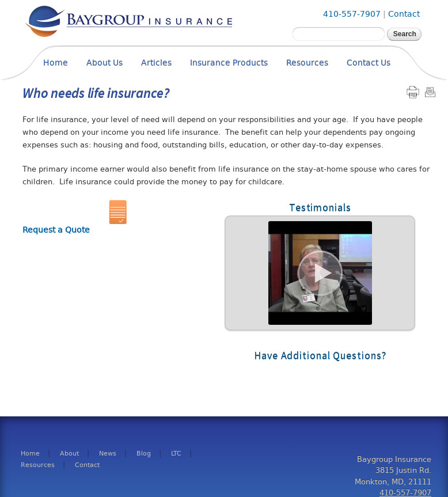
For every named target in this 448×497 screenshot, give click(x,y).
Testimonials (320, 208)
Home (56, 63)
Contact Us (369, 63)
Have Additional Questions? (320, 356)
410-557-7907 (352, 14)
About (69, 454)
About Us (105, 63)
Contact (404, 14)
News (108, 454)
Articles (156, 63)
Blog (144, 454)
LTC (176, 454)
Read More (320, 273)
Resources (307, 63)
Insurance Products (229, 63)
